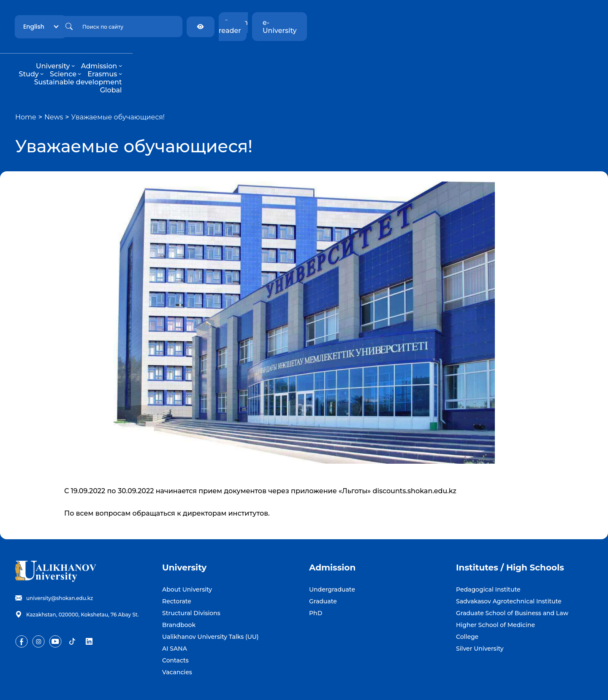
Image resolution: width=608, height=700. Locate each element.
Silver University (480, 616)
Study (250, 58)
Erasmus (323, 58)
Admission (211, 58)
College (467, 605)
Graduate (323, 569)
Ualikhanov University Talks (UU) (210, 605)
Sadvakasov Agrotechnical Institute (509, 569)
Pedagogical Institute (488, 557)
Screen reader (504, 23)
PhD (316, 581)
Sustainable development (391, 58)
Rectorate (177, 569)
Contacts (175, 628)
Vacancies (177, 640)
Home (26, 85)
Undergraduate (332, 557)
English (115, 22)
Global (452, 58)
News (54, 85)
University (165, 58)
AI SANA (175, 616)
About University (187, 557)
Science (284, 58)
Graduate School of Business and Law (512, 581)
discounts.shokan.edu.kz (415, 459)
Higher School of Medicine (495, 593)
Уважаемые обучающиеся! (118, 85)
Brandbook (179, 593)
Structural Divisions (191, 581)
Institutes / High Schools (510, 535)
